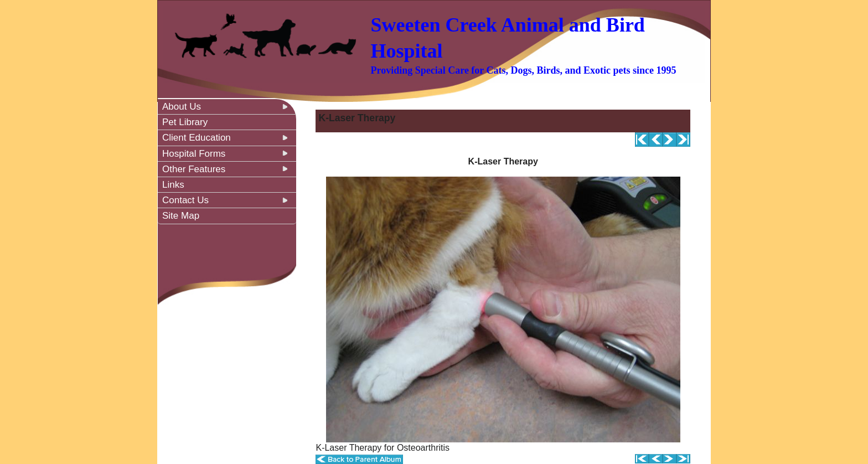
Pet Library (185, 122)
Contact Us (185, 200)
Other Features (194, 169)
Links (173, 185)
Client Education (197, 138)
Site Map (181, 216)
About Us (182, 107)
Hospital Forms (194, 154)
